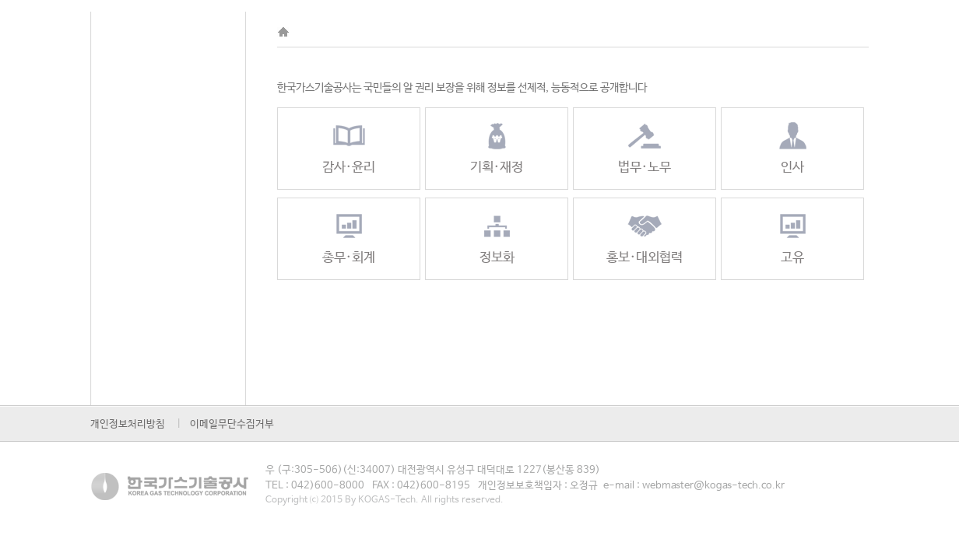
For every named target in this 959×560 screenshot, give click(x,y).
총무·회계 (349, 238)
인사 (792, 147)
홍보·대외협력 (645, 238)
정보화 (497, 238)
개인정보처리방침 (128, 424)
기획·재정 (497, 147)
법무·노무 (645, 147)
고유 (792, 238)
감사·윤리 (349, 147)
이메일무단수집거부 (232, 424)
